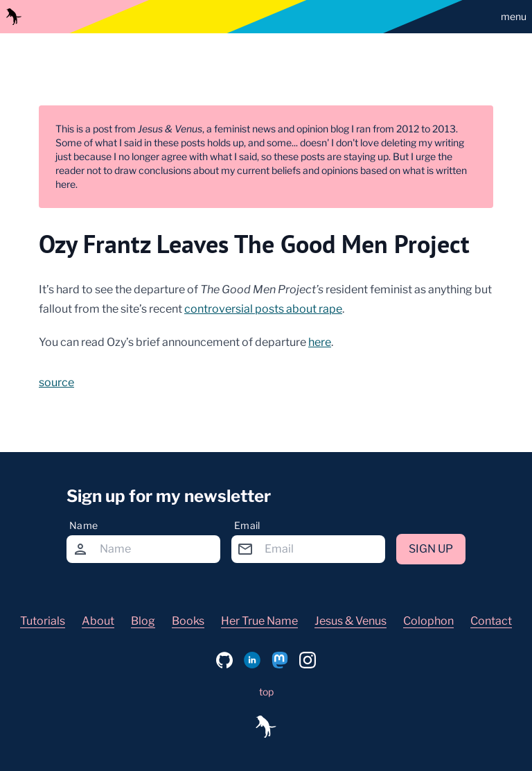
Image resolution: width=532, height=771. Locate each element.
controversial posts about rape (263, 309)
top (266, 692)
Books (188, 621)
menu (514, 16)
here (320, 342)
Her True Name (259, 621)
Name (83, 525)
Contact (491, 621)
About (98, 621)
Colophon (428, 621)
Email (247, 525)
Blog (143, 621)
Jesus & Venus (351, 621)
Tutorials (43, 621)
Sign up (431, 549)
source (56, 382)
